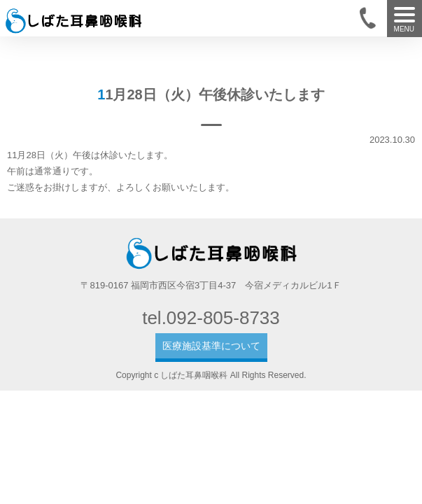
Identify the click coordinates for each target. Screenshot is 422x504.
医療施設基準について (211, 346)
